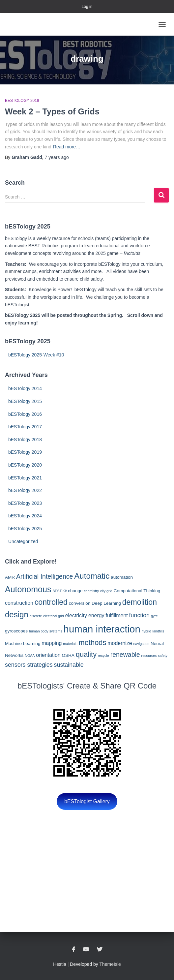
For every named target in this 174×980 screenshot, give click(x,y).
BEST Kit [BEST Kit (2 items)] (59, 591)
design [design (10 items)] (17, 614)
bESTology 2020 (25, 465)
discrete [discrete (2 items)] (36, 616)
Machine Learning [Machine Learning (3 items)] (23, 643)
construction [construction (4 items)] (19, 603)
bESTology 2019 (22, 101)
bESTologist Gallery (87, 801)
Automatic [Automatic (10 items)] (92, 576)
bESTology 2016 (25, 414)
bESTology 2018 (25, 440)
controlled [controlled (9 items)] (51, 602)
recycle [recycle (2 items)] (103, 656)
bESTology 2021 (25, 478)
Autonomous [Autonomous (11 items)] (28, 589)
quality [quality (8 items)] (86, 654)
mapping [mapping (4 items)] (52, 643)
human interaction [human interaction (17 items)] (102, 629)
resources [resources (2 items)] (149, 656)
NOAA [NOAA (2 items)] (30, 656)
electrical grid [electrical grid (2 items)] (54, 616)
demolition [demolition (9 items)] (140, 602)
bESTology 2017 (25, 427)
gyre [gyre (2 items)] (154, 616)
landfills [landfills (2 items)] (159, 631)
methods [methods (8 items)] (92, 643)
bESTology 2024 (25, 516)
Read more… (67, 147)
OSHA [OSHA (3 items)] (68, 655)
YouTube (86, 950)
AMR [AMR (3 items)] (10, 577)
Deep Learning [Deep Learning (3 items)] (106, 603)
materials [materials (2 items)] (70, 644)
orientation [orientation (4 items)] (48, 655)
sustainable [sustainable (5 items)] (69, 665)
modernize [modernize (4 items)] (120, 643)
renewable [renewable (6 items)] (125, 655)
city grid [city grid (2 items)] (106, 591)
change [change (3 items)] (75, 591)
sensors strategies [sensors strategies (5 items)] (29, 665)
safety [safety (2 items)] (162, 656)
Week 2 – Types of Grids (52, 111)
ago (57, 157)
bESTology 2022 (25, 490)
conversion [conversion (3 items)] (80, 603)
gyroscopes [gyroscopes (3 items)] (16, 631)
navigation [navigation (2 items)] (142, 644)
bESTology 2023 (25, 503)
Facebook (73, 950)
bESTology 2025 (25, 529)
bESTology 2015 (25, 401)
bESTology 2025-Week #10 (36, 355)
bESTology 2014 (25, 388)
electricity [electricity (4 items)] (76, 615)
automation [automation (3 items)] (122, 577)
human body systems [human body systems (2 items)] (46, 631)
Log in (87, 7)
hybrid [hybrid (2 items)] (146, 631)
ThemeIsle (110, 964)
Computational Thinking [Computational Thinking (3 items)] (137, 591)
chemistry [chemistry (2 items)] (92, 591)
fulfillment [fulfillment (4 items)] (116, 615)
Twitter (100, 950)
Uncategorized (23, 541)
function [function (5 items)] (139, 615)
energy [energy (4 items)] (96, 615)
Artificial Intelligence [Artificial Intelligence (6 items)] (44, 576)
